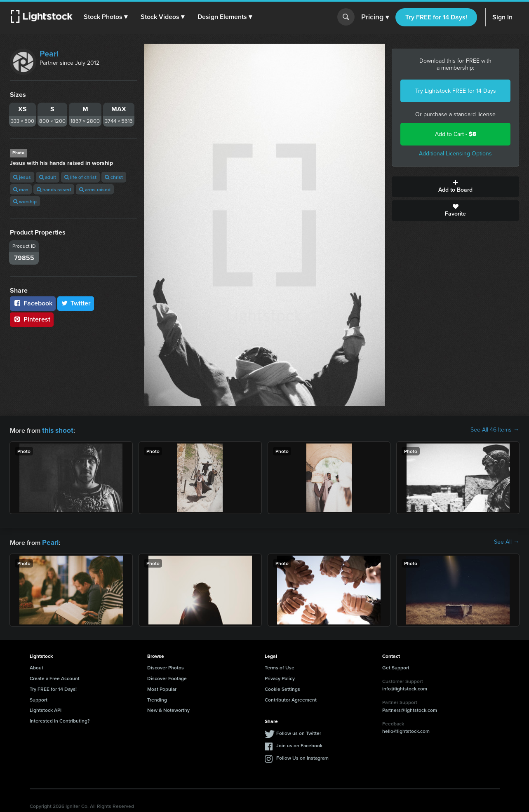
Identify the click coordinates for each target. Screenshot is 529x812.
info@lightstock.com (405, 687)
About (36, 666)
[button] (107, 17)
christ (114, 177)
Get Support (396, 666)
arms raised (95, 189)
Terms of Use (280, 666)
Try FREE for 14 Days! (436, 17)
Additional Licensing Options (455, 154)
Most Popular (162, 687)
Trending (157, 698)
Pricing (375, 17)
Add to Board (455, 187)
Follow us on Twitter (299, 731)
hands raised (54, 189)
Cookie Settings (282, 687)
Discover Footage (167, 677)
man (21, 189)
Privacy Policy (280, 677)
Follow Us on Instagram (302, 756)
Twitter (76, 303)
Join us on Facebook (299, 744)
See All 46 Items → (495, 430)
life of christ (80, 177)
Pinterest (32, 319)
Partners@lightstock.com (410, 708)
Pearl (49, 54)
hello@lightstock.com (406, 729)
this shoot (56, 430)
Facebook (33, 303)
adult (48, 177)
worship (25, 201)
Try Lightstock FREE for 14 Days (456, 91)
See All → (507, 541)
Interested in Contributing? (60, 719)
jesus (22, 177)
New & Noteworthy (168, 708)
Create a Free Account (55, 677)
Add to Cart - (456, 134)
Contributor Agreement (291, 698)
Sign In (502, 17)
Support (39, 698)
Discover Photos (166, 666)
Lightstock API (46, 708)
